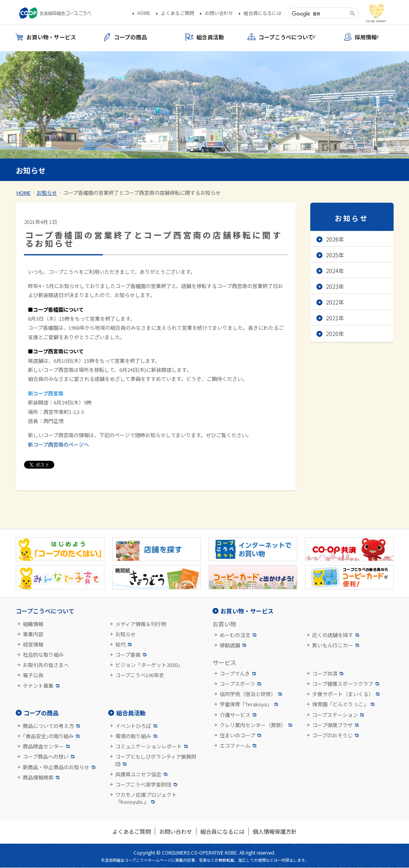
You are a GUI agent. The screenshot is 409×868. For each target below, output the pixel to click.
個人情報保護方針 (275, 831)
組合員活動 (131, 713)
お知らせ (47, 193)
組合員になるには (263, 13)
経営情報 (33, 645)
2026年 (335, 239)
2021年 (335, 318)
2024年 (335, 271)
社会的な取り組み (43, 655)
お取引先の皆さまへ (46, 665)
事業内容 (33, 634)
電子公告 (33, 675)
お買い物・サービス (247, 611)
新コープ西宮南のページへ (58, 444)
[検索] (318, 14)
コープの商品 (41, 713)
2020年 (335, 334)
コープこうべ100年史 (140, 675)
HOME (144, 13)
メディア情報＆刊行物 (141, 624)
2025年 (335, 255)
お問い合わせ (219, 13)
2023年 (335, 286)
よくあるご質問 (178, 13)
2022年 (335, 302)
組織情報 (33, 624)
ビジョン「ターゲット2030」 (149, 665)
